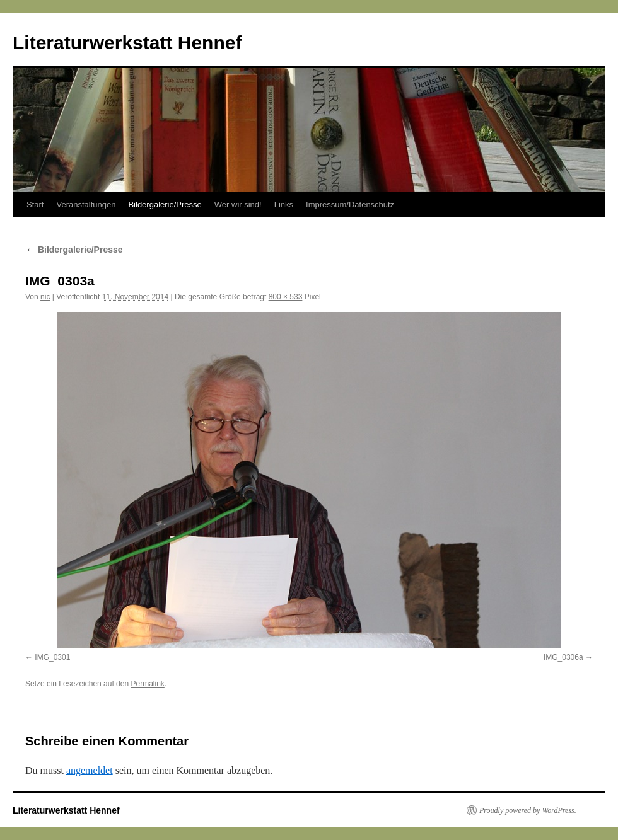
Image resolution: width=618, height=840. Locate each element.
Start (35, 204)
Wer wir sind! (238, 204)
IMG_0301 (52, 657)
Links (284, 204)
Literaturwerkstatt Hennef (127, 43)
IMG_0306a (563, 657)
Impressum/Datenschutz (350, 204)
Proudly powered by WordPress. (528, 810)
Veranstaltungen (86, 204)
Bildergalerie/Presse (165, 204)
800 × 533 (286, 297)
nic (45, 297)
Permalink (147, 684)
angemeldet (90, 770)
